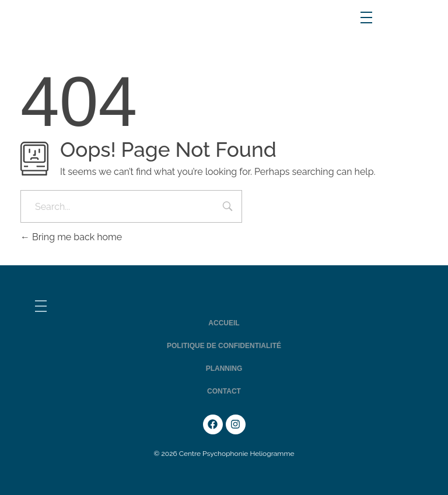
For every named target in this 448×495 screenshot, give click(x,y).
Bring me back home (71, 237)
